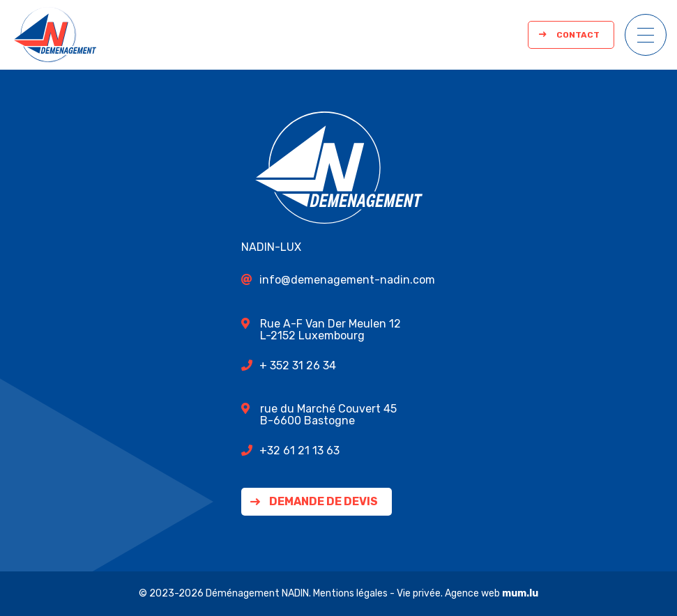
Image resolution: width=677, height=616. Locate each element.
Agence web (472, 593)
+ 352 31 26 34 (298, 365)
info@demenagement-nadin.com (347, 280)
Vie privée (419, 593)
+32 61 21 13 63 (299, 451)
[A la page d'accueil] (55, 35)
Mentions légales (350, 593)
